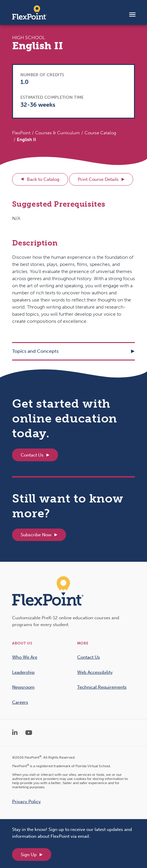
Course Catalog (100, 133)
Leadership (23, 672)
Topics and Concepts (35, 351)
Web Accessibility (95, 672)
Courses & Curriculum (58, 133)
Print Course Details (98, 179)
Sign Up (29, 855)
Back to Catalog (43, 179)
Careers (20, 702)
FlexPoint (21, 133)
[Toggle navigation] (132, 14)
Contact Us (32, 455)
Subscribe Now (36, 535)
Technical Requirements (102, 687)
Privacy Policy (26, 802)
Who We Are (25, 657)
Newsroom (23, 687)
